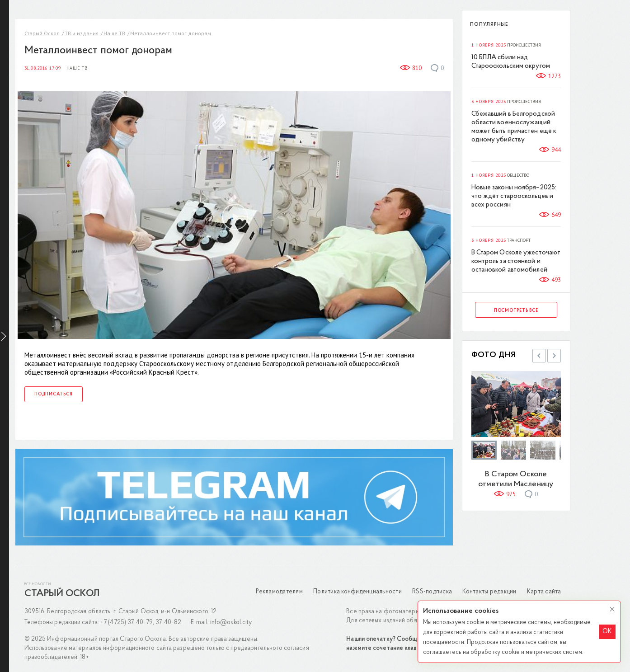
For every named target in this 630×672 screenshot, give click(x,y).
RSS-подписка (433, 591)
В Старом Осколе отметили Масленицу (517, 479)
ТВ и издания (82, 33)
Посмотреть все (517, 310)
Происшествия (525, 45)
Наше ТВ (115, 33)
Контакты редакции (490, 591)
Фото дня (494, 355)
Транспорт (520, 240)
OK (607, 632)
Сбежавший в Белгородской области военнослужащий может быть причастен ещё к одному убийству (515, 127)
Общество (519, 175)
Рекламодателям (280, 591)
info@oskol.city (232, 622)
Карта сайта (545, 591)
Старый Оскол (42, 33)
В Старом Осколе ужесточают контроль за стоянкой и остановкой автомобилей (517, 261)
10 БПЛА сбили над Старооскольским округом (511, 61)
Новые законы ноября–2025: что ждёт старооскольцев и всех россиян (515, 196)
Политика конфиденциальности (358, 591)
